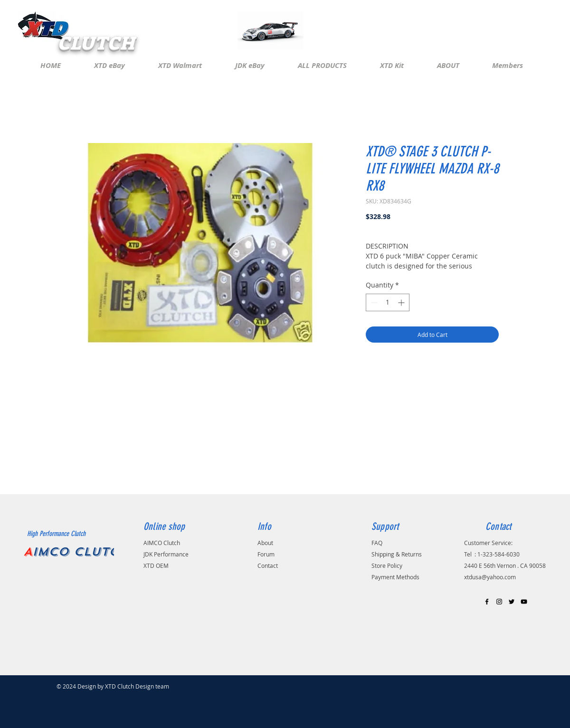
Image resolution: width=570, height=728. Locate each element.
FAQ (377, 543)
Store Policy (387, 565)
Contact (268, 565)
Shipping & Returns (397, 554)
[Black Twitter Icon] (512, 602)
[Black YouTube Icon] (524, 602)
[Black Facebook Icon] (487, 602)
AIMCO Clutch (162, 543)
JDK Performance (167, 554)
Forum (266, 554)
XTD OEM (156, 565)
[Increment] (402, 302)
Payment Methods (395, 577)
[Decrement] (373, 302)
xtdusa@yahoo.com (490, 577)
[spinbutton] (388, 302)
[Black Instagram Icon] (499, 602)
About (265, 543)
